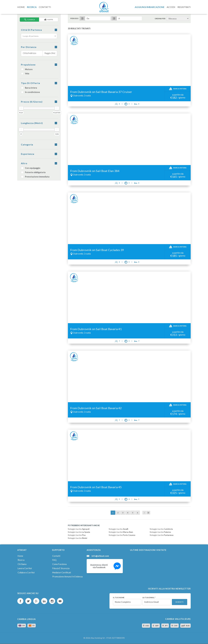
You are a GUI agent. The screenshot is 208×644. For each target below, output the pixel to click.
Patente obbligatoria (33, 172)
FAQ (54, 560)
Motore (27, 69)
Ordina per (160, 19)
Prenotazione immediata (35, 177)
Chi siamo (22, 564)
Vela (25, 74)
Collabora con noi (26, 573)
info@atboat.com (100, 556)
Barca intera (29, 88)
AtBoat (104, 7)
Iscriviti (180, 602)
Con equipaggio (31, 168)
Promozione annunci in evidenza (67, 577)
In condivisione (30, 92)
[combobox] (39, 36)
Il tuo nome (119, 598)
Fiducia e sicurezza (61, 568)
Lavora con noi (25, 568)
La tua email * (149, 598)
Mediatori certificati (62, 573)
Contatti (56, 556)
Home (20, 556)
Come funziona (59, 564)
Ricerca (21, 560)
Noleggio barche (79, 529)
